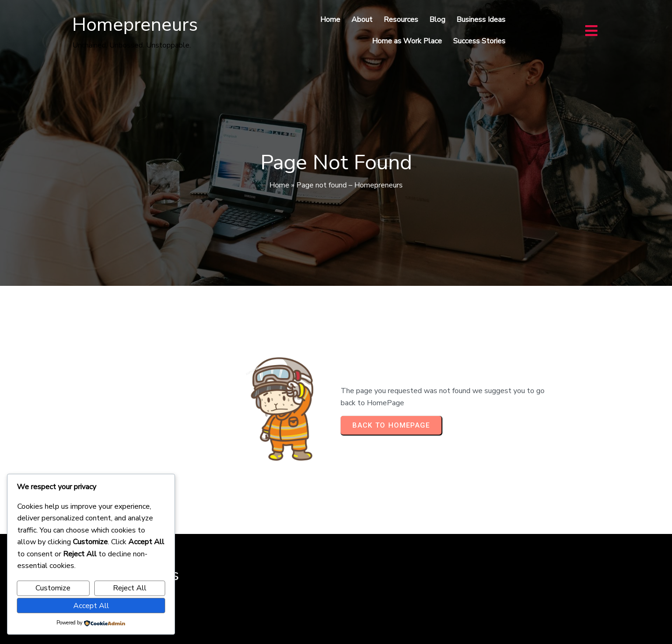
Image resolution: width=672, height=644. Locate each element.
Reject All (130, 588)
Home (279, 185)
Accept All (91, 606)
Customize (53, 588)
